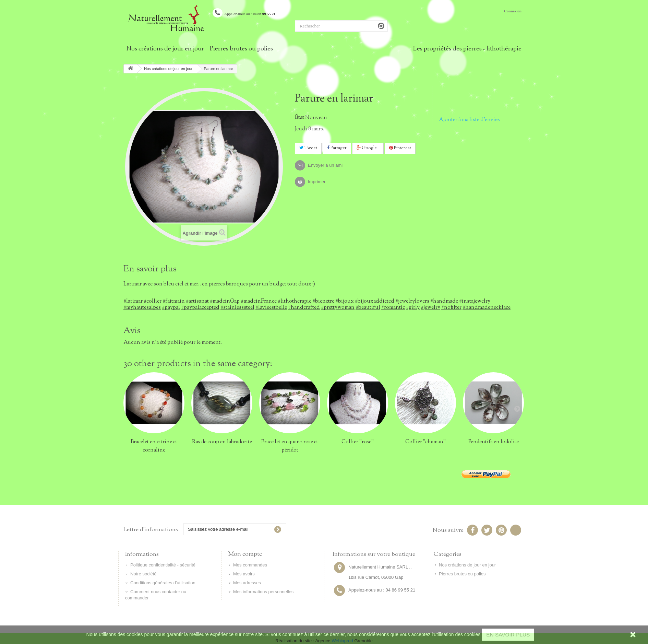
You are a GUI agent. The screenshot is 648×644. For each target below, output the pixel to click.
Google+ (368, 148)
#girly (413, 307)
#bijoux (345, 301)
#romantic (393, 307)
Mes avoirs (244, 574)
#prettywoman (338, 307)
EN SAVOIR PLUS (508, 635)
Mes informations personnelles (263, 592)
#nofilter (451, 307)
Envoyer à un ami (325, 165)
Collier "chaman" (425, 442)
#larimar (133, 301)
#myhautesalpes (142, 307)
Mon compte (245, 554)
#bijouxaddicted (375, 301)
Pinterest (400, 148)
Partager (337, 148)
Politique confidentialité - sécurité (163, 565)
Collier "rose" (358, 442)
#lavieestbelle (271, 307)
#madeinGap (225, 301)
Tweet (308, 148)
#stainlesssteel (237, 307)
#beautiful (368, 307)
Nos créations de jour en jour (165, 49)
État (299, 118)
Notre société (143, 574)
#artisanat (197, 301)
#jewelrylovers (412, 301)
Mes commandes (250, 565)
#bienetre (323, 301)
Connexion (513, 11)
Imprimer (317, 182)
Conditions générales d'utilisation (163, 583)
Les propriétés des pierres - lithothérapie (467, 49)
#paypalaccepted (200, 307)
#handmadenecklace (487, 307)
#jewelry (430, 307)
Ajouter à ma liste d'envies (469, 120)
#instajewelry (475, 301)
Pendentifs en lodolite (494, 442)
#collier (153, 301)
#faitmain (174, 301)
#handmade (444, 301)
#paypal (171, 307)
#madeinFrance (259, 301)
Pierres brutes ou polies (241, 49)
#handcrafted (304, 307)
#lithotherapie (295, 301)
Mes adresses (247, 583)
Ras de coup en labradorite (222, 442)
